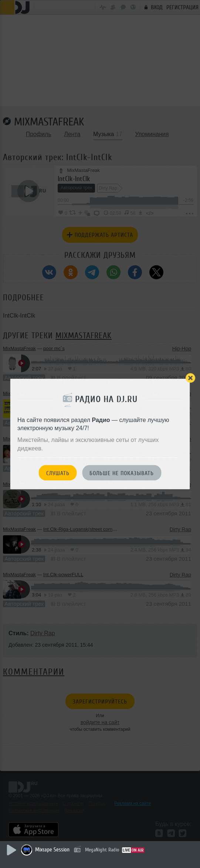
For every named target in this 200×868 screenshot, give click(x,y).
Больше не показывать (122, 473)
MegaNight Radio (102, 850)
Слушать (58, 473)
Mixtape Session (52, 850)
